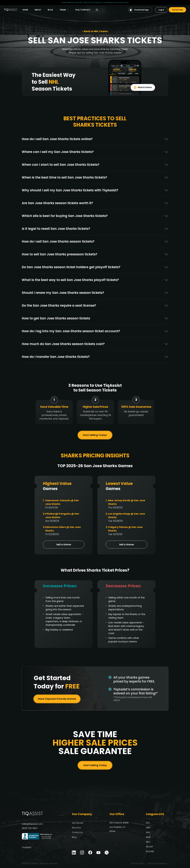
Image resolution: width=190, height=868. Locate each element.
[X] (107, 853)
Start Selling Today (95, 767)
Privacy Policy (138, 864)
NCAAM (150, 851)
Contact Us (77, 832)
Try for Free (177, 10)
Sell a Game (64, 546)
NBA (148, 828)
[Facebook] (90, 853)
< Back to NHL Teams (95, 31)
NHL (148, 832)
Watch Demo (143, 89)
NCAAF (150, 847)
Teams (64, 10)
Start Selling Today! (95, 437)
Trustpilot (27, 847)
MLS (148, 842)
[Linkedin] (74, 853)
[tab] (95, 141)
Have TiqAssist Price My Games (57, 700)
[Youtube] (98, 853)
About (38, 10)
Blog (50, 10)
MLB (148, 837)
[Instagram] (82, 853)
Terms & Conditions (157, 864)
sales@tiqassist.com (32, 824)
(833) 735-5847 (30, 828)
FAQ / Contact (83, 10)
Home (25, 10)
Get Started (78, 823)
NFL (148, 823)
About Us (76, 828)
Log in (161, 10)
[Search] (97, 10)
